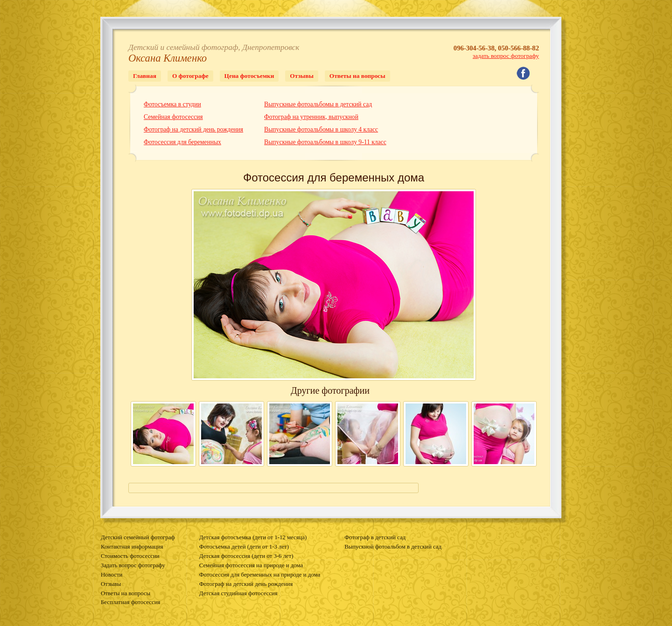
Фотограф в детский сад (375, 537)
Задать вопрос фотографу (133, 565)
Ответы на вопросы (357, 76)
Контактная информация (132, 547)
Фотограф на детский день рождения (193, 129)
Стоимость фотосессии (130, 556)
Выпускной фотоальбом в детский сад (393, 547)
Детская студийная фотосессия (238, 593)
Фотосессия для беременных (182, 142)
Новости (112, 575)
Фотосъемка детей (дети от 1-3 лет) (244, 547)
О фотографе (190, 76)
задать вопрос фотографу (506, 56)
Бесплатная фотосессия (130, 602)
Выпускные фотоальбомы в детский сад (318, 104)
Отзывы (301, 76)
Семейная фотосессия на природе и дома (251, 565)
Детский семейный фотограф (138, 537)
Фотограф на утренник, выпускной (311, 117)
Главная (145, 76)
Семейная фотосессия (173, 117)
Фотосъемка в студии (172, 104)
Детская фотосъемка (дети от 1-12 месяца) (253, 537)
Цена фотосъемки (249, 76)
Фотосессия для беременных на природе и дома (260, 575)
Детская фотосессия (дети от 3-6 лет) (246, 556)
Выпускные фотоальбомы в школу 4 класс (321, 129)
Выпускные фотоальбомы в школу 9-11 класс (325, 142)
